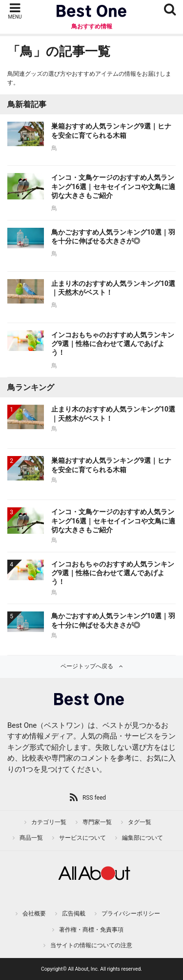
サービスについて (82, 838)
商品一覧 (31, 838)
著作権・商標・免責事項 (91, 930)
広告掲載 (74, 914)
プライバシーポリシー (131, 914)
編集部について (142, 838)
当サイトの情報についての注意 (91, 945)
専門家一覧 (97, 822)
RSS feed (94, 798)
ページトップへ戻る (87, 666)
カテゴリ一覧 (49, 822)
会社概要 (34, 914)
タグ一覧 (140, 822)
